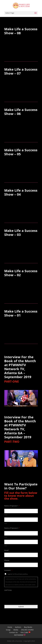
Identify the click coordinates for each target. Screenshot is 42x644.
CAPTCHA (8, 590)
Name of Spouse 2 (12, 528)
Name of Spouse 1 (12, 506)
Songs (8, 630)
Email (6, 550)
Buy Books (28, 627)
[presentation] (21, 597)
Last (6, 523)
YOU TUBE (25, 632)
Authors (18, 627)
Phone (7, 560)
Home (10, 627)
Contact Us (13, 632)
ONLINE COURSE (27, 630)
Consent (8, 570)
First (6, 515)
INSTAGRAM (20, 635)
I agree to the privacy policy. (17, 574)
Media (16, 630)
